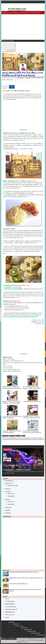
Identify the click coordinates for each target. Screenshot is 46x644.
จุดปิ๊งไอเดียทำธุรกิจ (10, 612)
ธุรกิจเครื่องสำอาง (9, 481)
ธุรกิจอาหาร (8, 489)
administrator (21, 78)
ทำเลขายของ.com (32, 639)
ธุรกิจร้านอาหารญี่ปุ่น (13, 486)
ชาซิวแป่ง (12, 436)
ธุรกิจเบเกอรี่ (9, 80)
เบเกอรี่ (23, 436)
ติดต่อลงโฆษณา (12, 639)
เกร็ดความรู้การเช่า (10, 615)
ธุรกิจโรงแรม (11, 494)
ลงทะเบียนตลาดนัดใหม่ (32, 631)
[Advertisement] (23, 27)
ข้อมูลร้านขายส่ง (24, 628)
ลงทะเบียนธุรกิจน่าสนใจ (35, 633)
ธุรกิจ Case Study (19, 626)
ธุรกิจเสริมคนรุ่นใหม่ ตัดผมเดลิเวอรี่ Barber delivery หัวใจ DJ (24, 572)
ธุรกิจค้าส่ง (8, 510)
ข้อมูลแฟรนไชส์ (11, 622)
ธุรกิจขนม (38, 78)
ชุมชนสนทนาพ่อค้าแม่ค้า (11, 609)
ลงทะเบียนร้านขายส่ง (40, 635)
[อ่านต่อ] (12, 473)
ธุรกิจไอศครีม (11, 504)
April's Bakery (5, 436)
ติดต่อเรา (7, 617)
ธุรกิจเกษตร (8, 513)
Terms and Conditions (39, 640)
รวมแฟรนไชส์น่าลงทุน (11, 607)
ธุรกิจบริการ (8, 492)
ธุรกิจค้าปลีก (8, 508)
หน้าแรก (7, 599)
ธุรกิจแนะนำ (6, 570)
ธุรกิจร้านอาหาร (9, 483)
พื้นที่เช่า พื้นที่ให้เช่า (10, 604)
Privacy (23, 640)
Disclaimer (19, 642)
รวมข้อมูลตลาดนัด (10, 601)
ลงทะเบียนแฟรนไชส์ (28, 629)
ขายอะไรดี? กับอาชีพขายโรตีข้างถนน (18, 584)
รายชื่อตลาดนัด (16, 624)
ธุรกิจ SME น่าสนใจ (30, 78)
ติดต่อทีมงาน (5, 639)
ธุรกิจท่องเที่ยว (11, 496)
